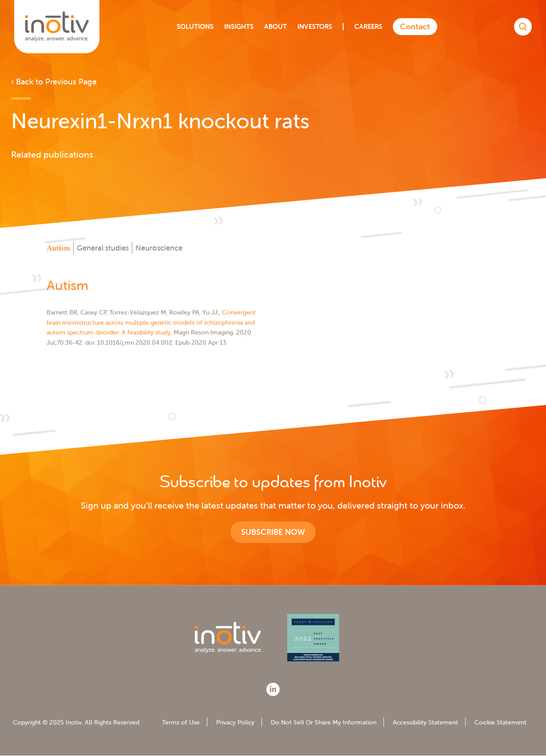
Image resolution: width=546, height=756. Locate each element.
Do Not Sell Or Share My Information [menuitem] (324, 722)
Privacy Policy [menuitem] (235, 722)
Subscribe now (273, 532)
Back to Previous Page (54, 82)
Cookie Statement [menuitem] (500, 722)
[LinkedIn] (273, 689)
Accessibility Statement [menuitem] (425, 722)
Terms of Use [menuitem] (181, 722)
